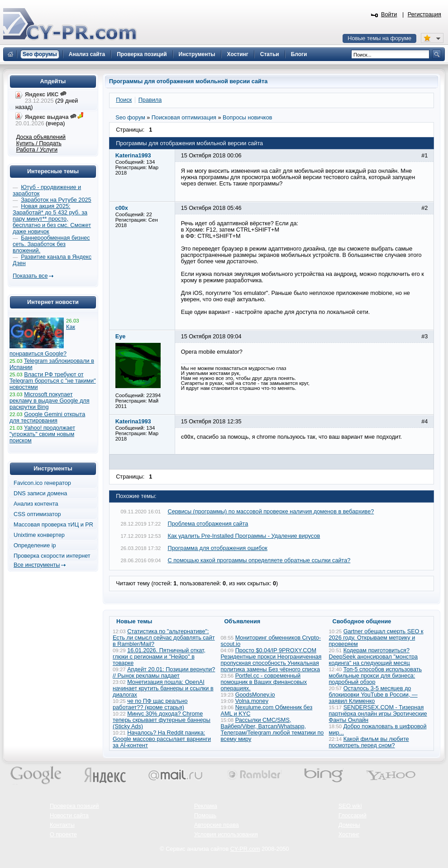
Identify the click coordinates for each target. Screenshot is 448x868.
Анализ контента (36, 504)
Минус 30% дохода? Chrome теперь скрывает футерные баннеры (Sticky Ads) (162, 720)
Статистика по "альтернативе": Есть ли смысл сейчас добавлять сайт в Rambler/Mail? (164, 638)
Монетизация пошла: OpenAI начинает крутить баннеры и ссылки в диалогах (163, 688)
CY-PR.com (245, 849)
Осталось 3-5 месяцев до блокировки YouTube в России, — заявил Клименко (373, 695)
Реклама (206, 806)
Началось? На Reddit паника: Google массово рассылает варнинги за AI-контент (162, 739)
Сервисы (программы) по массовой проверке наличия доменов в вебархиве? (271, 512)
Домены (349, 825)
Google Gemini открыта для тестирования (47, 417)
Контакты (62, 825)
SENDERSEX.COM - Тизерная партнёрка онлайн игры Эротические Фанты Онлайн (378, 714)
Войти (389, 14)
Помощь (205, 816)
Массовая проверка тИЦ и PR (53, 525)
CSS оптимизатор (37, 514)
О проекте (63, 835)
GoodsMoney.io (255, 695)
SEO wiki (350, 806)
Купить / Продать (39, 143)
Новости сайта (69, 816)
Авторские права (217, 825)
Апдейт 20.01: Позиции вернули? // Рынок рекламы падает (164, 673)
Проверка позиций (74, 806)
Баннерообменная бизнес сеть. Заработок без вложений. (51, 244)
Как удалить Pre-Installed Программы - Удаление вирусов (244, 536)
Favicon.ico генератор (42, 483)
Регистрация (424, 14)
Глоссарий (353, 816)
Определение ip (35, 545)
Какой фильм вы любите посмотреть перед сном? (369, 742)
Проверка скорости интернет (52, 556)
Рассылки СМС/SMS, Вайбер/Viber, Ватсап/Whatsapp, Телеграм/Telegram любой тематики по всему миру (272, 730)
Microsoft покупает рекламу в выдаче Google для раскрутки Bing (50, 401)
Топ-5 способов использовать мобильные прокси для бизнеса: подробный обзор (376, 676)
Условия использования (226, 835)
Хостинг (349, 835)
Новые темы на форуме (379, 38)
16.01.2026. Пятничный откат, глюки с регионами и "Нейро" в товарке (159, 657)
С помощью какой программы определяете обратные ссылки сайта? (259, 560)
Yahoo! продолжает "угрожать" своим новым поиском (42, 434)
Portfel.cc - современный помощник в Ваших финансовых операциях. (264, 682)
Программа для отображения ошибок (218, 548)
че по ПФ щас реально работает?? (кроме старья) (150, 704)
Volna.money (252, 701)
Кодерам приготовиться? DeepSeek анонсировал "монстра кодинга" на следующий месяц (374, 657)
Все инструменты (37, 565)
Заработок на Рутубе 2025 (56, 200)
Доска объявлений (41, 137)
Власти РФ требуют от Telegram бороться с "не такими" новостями (53, 381)
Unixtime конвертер (39, 535)
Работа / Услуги (37, 150)
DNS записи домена (40, 493)
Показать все (30, 276)
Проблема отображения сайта (208, 524)
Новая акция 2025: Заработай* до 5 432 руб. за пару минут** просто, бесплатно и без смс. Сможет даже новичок (52, 219)
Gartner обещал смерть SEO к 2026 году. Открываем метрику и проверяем (376, 638)
